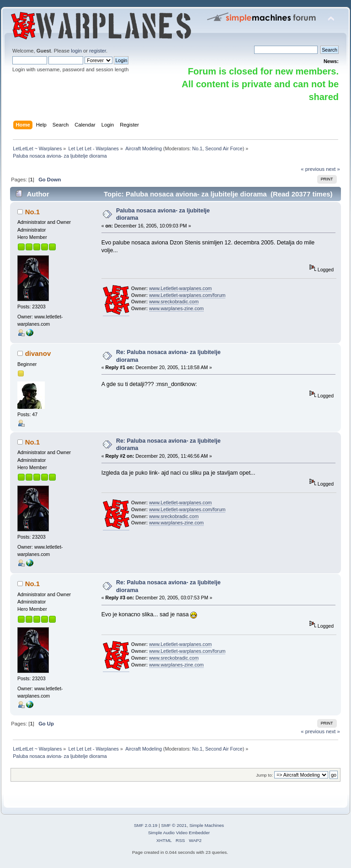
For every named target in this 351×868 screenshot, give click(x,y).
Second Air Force (224, 148)
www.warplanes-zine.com (176, 308)
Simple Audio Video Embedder (179, 833)
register (98, 51)
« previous (313, 169)
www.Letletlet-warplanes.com (180, 288)
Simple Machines (207, 825)
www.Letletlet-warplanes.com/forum (187, 295)
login (76, 51)
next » (333, 169)
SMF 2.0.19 (146, 825)
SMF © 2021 (174, 825)
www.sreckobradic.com (174, 302)
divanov (38, 353)
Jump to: (264, 775)
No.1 (197, 148)
